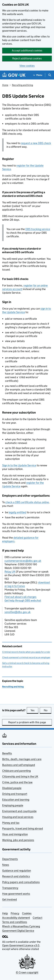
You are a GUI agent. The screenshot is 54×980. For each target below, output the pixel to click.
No (48, 710)
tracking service (38, 229)
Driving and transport (15, 794)
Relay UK (10, 572)
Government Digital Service (18, 931)
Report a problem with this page (27, 722)
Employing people (13, 805)
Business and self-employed (19, 765)
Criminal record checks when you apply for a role (26, 652)
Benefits (7, 753)
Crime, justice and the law (17, 782)
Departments (10, 859)
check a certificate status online (27, 502)
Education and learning (16, 800)
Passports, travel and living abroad (23, 828)
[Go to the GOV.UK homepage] (14, 75)
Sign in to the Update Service (19, 465)
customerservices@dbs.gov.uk (23, 561)
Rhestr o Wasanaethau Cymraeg (21, 926)
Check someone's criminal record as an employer (26, 657)
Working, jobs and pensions (18, 840)
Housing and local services (18, 817)
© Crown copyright (27, 972)
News (6, 865)
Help (5, 913)
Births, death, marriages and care (22, 759)
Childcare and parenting (16, 771)
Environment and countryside (19, 811)
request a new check (36, 143)
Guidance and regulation (17, 871)
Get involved (10, 899)
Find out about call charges (20, 597)
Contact (38, 918)
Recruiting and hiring (22, 85)
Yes (34, 710)
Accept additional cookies (27, 51)
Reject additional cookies (27, 58)
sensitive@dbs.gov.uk (17, 612)
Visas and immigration (15, 834)
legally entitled (17, 512)
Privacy (15, 913)
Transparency (10, 888)
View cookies (27, 66)
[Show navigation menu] (38, 75)
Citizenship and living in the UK (20, 776)
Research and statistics (16, 876)
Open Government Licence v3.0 (21, 945)
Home (5, 85)
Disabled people (12, 788)
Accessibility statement (16, 918)
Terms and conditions (15, 922)
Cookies (27, 913)
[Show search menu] (50, 75)
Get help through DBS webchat (23, 600)
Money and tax (11, 823)
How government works (16, 894)
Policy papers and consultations (21, 882)
